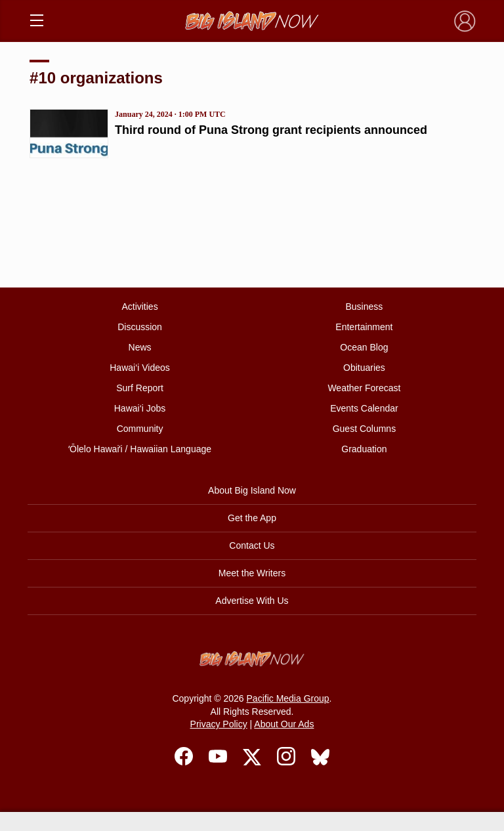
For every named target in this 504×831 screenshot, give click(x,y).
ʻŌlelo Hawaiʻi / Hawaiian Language (140, 449)
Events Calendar (364, 408)
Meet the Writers (252, 573)
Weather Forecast (364, 388)
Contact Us (252, 545)
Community (140, 429)
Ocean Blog (364, 347)
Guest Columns (364, 429)
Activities (139, 307)
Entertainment (364, 327)
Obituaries (364, 368)
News (140, 347)
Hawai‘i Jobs (140, 408)
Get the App (252, 518)
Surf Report (140, 388)
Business (365, 307)
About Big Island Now (252, 490)
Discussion (140, 327)
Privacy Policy (219, 724)
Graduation (364, 449)
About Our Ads (284, 724)
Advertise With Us (252, 601)
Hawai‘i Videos (140, 368)
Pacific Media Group (288, 698)
